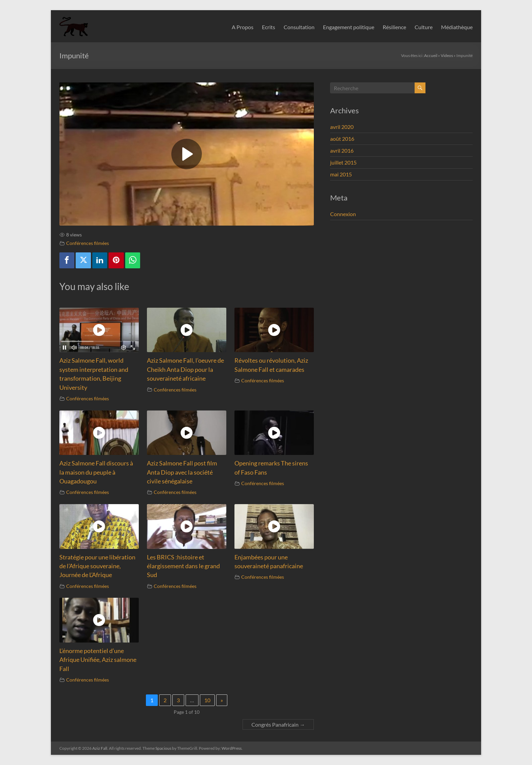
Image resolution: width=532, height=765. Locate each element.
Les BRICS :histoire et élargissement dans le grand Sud (183, 566)
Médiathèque (457, 27)
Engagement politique (349, 27)
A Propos (243, 27)
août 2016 (342, 139)
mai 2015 (341, 174)
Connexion (343, 214)
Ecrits (269, 27)
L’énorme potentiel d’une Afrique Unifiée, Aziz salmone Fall (98, 660)
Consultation (299, 27)
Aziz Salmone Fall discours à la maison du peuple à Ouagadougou (96, 472)
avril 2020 (342, 127)
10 (207, 700)
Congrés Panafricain (278, 724)
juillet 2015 (343, 162)
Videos (447, 55)
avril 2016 (342, 150)
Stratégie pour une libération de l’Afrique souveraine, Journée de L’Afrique (97, 566)
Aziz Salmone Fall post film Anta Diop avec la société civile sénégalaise (182, 472)
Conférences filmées (88, 243)
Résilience (394, 27)
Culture (424, 27)
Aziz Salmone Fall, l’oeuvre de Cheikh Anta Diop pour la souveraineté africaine (185, 369)
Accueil (431, 55)
